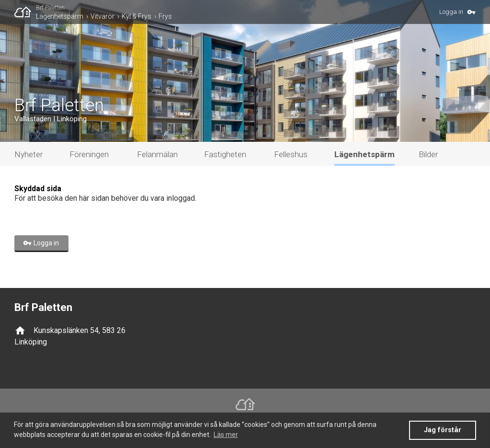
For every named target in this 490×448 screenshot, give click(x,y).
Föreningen (89, 154)
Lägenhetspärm (60, 16)
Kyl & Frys (137, 16)
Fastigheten (225, 154)
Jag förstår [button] (443, 430)
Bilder (428, 154)
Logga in (451, 12)
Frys (165, 16)
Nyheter (28, 154)
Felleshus (291, 154)
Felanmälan (157, 154)
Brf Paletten (50, 8)
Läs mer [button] (226, 435)
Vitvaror (103, 16)
